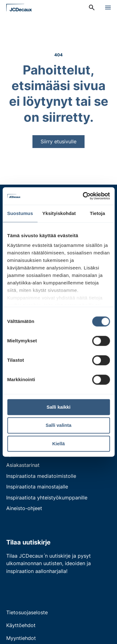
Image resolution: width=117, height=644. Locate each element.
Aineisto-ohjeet (24, 508)
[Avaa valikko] (108, 8)
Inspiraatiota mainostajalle (37, 487)
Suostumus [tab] (20, 213)
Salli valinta (58, 425)
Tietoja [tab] (97, 213)
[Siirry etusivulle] (19, 8)
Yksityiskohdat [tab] (59, 213)
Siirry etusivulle (58, 141)
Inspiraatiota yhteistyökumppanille (47, 498)
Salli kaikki (58, 407)
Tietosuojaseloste (27, 612)
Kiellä (58, 444)
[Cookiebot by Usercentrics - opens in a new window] (83, 196)
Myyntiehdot (21, 638)
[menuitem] (92, 8)
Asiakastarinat (23, 465)
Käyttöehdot (21, 625)
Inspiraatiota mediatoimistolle (41, 476)
